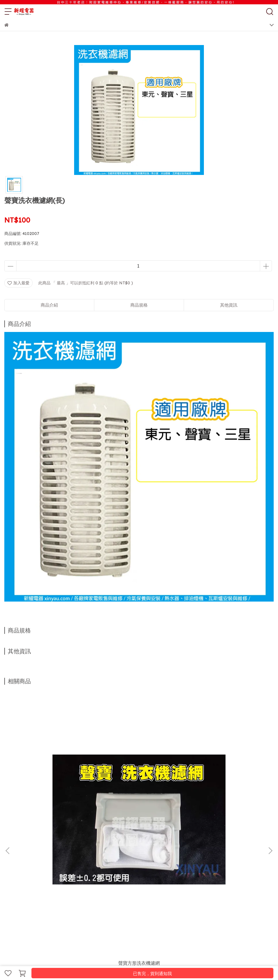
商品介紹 (49, 305)
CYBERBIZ (138, 958)
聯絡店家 (89, 858)
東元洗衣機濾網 (225, 791)
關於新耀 (108, 858)
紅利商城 (31, 858)
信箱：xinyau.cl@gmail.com (31, 899)
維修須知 (69, 858)
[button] (270, 765)
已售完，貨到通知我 (152, 974)
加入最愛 (18, 283)
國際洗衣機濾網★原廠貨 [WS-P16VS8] (139, 794)
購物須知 (50, 858)
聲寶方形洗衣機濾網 (53, 791)
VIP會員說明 (130, 858)
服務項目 (12, 858)
